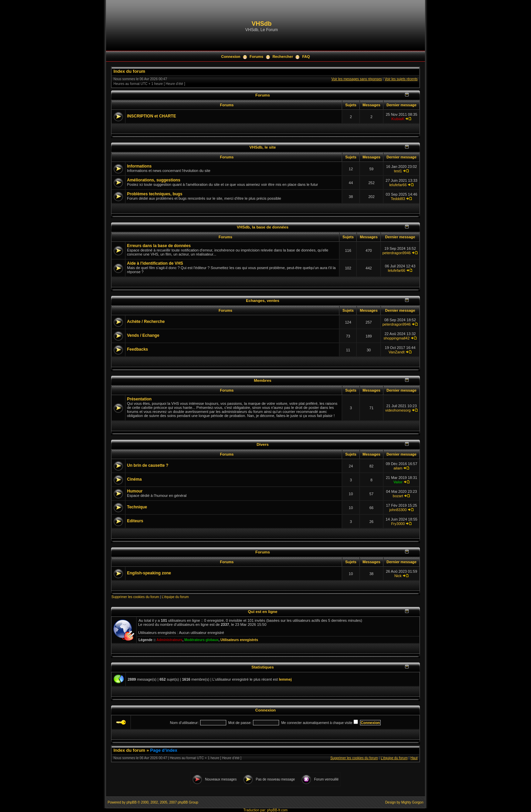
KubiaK (398, 119)
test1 (398, 171)
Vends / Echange (143, 335)
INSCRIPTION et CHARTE (152, 116)
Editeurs (135, 521)
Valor (398, 482)
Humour (135, 491)
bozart (398, 496)
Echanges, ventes (263, 300)
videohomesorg (398, 410)
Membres (263, 380)
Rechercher (283, 57)
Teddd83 (398, 199)
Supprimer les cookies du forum (135, 597)
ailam (398, 468)
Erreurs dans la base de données (159, 246)
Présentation (139, 399)
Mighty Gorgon (412, 802)
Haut (414, 758)
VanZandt (397, 352)
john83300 (398, 510)
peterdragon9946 (397, 253)
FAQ (306, 57)
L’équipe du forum (175, 597)
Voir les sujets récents (401, 79)
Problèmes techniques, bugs (155, 194)
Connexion (231, 57)
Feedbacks (137, 349)
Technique (137, 507)
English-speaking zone (149, 573)
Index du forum (129, 71)
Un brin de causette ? (148, 465)
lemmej (285, 679)
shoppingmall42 (397, 338)
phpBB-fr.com (278, 810)
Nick (398, 576)
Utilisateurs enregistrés (239, 640)
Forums (256, 57)
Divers (263, 444)
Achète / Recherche (146, 322)
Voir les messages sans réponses (357, 79)
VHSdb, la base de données (263, 227)
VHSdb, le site (263, 147)
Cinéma (134, 479)
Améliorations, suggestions (154, 180)
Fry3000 (398, 524)
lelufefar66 (398, 185)
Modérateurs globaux (201, 640)
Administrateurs (169, 640)
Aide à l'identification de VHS (155, 263)
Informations (139, 166)
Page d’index (164, 750)
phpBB (131, 802)
